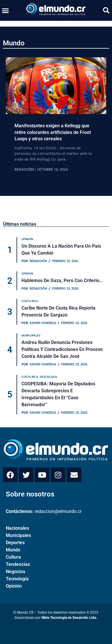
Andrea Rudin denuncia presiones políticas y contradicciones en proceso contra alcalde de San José (62, 349)
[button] (6, 10)
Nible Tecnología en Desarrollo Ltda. (69, 618)
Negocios (16, 572)
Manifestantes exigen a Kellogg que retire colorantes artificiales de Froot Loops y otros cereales (53, 132)
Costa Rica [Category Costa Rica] (30, 301)
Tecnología (17, 579)
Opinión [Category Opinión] (27, 239)
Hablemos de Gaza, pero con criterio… (62, 280)
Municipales (18, 535)
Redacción (38, 261)
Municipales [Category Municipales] (31, 335)
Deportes (15, 543)
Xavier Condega (43, 323)
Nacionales (17, 528)
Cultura (13, 557)
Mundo (14, 43)
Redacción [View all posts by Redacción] (24, 170)
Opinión (14, 586)
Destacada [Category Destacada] (48, 377)
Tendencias (18, 564)
